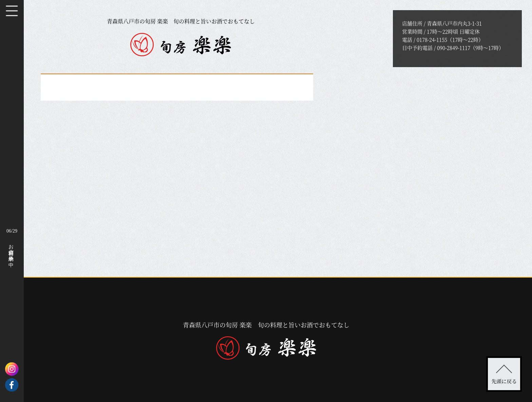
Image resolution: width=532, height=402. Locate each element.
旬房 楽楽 (181, 45)
